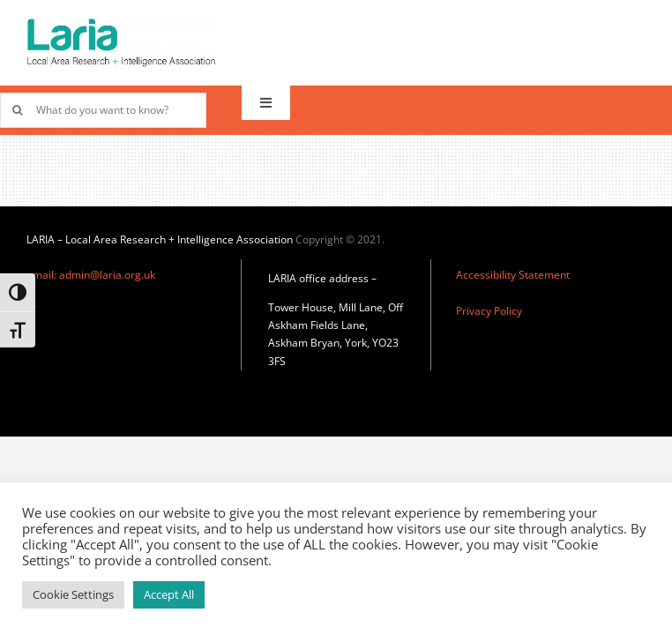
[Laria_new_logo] (121, 24)
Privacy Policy (489, 311)
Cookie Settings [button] (73, 594)
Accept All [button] (169, 594)
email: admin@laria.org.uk (91, 275)
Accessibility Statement (513, 275)
